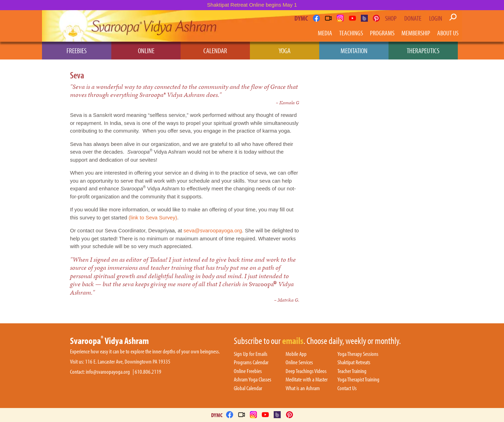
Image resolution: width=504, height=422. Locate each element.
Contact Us (347, 388)
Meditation (354, 50)
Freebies (77, 50)
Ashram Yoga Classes (253, 380)
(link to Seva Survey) (153, 217)
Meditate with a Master (307, 380)
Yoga (285, 50)
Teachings (351, 33)
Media (325, 33)
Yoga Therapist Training (358, 380)
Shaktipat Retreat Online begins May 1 (252, 5)
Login (436, 18)
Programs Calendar (251, 363)
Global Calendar (248, 388)
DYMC (301, 18)
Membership (416, 33)
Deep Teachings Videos (306, 371)
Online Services (299, 363)
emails (293, 341)
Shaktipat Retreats (354, 363)
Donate (413, 18)
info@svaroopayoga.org (108, 372)
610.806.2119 (148, 372)
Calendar (215, 50)
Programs (382, 33)
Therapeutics (423, 50)
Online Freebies (248, 371)
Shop (391, 18)
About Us (448, 33)
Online (146, 50)
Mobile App (296, 354)
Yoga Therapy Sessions (358, 354)
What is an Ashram (303, 388)
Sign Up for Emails (251, 354)
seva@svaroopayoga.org (213, 230)
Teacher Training (352, 371)
